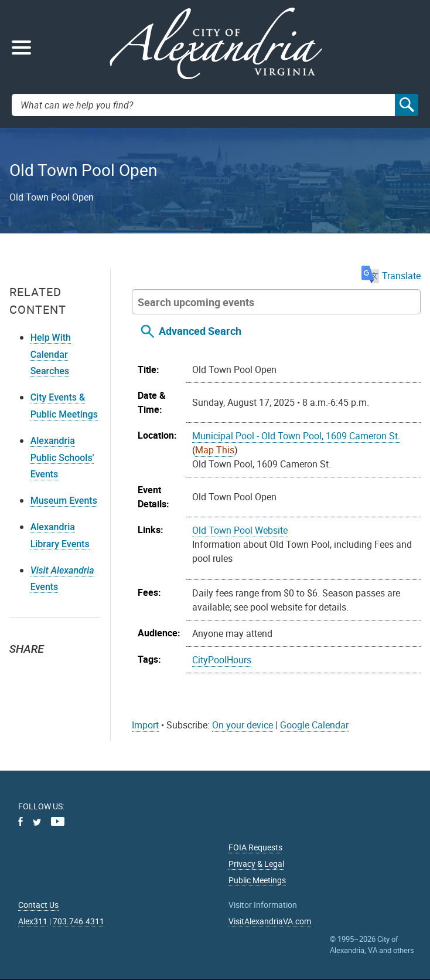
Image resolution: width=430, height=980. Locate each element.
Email (74, 670)
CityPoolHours (222, 660)
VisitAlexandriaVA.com (270, 921)
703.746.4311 (79, 921)
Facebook (48, 670)
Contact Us (38, 905)
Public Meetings (257, 880)
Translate (391, 276)
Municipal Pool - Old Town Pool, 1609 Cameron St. (296, 436)
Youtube (58, 821)
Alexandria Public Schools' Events (62, 458)
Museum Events (64, 501)
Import (145, 725)
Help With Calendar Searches (51, 355)
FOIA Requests (255, 847)
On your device (243, 725)
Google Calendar (314, 725)
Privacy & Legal (256, 864)
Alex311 (33, 921)
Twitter (22, 670)
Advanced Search (200, 331)
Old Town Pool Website (240, 530)
